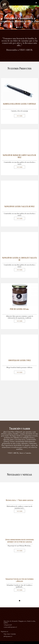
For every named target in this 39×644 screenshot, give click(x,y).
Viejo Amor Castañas (10, 634)
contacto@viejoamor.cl (10, 627)
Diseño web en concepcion (7, 643)
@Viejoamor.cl (8, 636)
